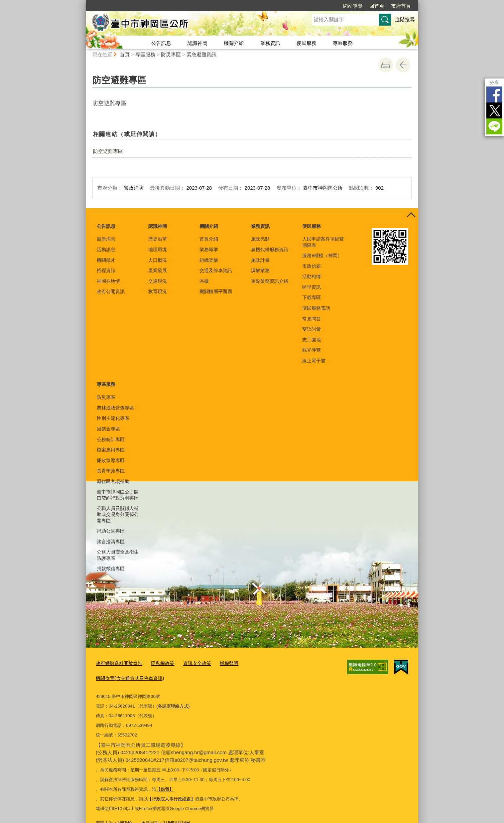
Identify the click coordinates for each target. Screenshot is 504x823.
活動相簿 (312, 276)
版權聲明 (221, 663)
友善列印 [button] (386, 65)
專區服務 (343, 43)
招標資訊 (106, 270)
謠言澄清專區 (111, 542)
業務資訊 (270, 43)
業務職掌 (209, 249)
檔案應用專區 (111, 450)
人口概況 (158, 260)
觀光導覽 (312, 350)
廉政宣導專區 (111, 460)
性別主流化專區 (113, 418)
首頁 (125, 54)
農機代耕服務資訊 (270, 249)
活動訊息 (106, 249)
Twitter (494, 110)
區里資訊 (312, 287)
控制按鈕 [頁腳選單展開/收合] (411, 216)
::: (83, 3)
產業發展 (158, 270)
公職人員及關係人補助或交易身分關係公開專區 (118, 514)
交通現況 (158, 281)
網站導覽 (353, 6)
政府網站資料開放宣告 (117, 663)
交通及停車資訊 (216, 270)
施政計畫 (260, 260)
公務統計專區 (111, 439)
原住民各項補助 (113, 481)
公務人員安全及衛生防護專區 (118, 555)
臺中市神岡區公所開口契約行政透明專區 (118, 495)
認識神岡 (197, 43)
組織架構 (209, 260)
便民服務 (307, 43)
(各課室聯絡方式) (173, 690)
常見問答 (312, 319)
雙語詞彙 (312, 329)
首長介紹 (209, 239)
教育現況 (158, 291)
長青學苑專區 (111, 471)
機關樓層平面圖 (216, 291)
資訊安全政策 (191, 663)
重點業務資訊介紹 (270, 281)
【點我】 (165, 773)
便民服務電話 (316, 308)
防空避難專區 (108, 151)
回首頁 (377, 6)
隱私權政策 (158, 663)
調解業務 (260, 270)
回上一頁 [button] (403, 65)
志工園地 (312, 340)
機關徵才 (106, 260)
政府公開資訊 (111, 291)
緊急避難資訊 (201, 54)
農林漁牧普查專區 (115, 408)
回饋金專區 (108, 429)
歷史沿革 (158, 239)
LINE (494, 126)
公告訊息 (161, 43)
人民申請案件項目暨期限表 (323, 242)
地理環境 (158, 249)
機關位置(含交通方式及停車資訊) (271, 663)
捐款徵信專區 (111, 569)
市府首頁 (401, 6)
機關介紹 (234, 43)
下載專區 (312, 297)
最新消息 (106, 239)
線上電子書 (314, 361)
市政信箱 (312, 266)
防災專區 (171, 54)
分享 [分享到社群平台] (494, 83)
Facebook (494, 94)
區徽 (204, 281)
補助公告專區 (111, 531)
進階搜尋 (405, 19)
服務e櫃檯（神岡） (322, 255)
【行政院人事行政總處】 (171, 783)
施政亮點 (260, 239)
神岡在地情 (108, 281)
